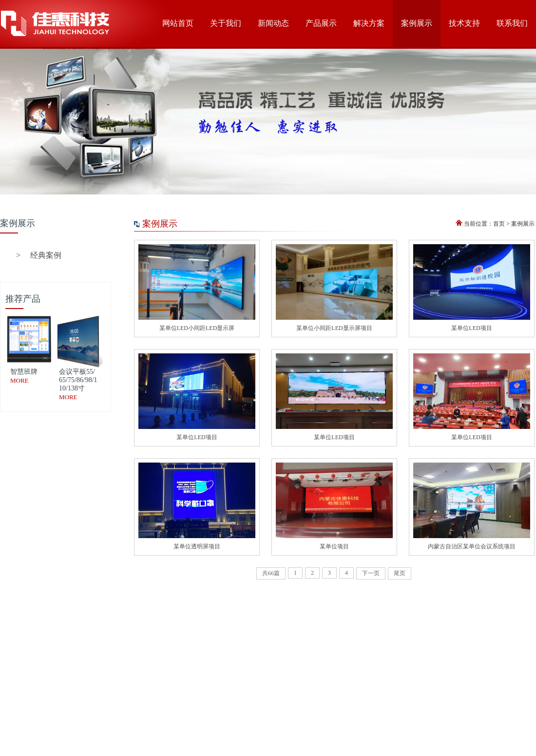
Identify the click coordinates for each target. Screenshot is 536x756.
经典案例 (39, 255)
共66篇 (271, 573)
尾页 (400, 573)
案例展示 (523, 224)
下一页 (371, 573)
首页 (499, 224)
